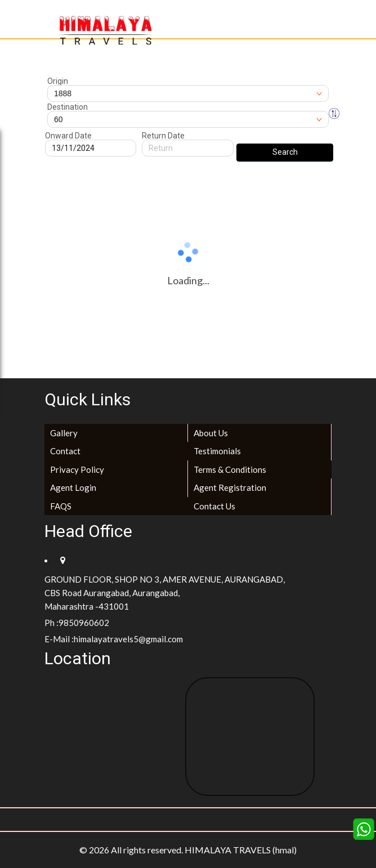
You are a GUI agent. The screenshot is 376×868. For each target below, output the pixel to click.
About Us (211, 433)
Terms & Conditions (230, 469)
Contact (65, 451)
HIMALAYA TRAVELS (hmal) (241, 850)
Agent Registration (230, 487)
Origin (58, 81)
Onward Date (68, 136)
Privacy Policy (77, 469)
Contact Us (214, 506)
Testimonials (217, 451)
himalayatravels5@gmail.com (128, 639)
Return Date (163, 136)
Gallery (64, 433)
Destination (68, 107)
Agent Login (73, 487)
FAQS (61, 506)
